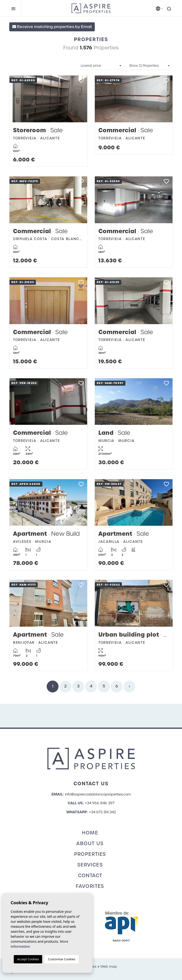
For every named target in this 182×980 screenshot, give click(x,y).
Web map (109, 966)
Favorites (90, 886)
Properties (90, 854)
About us (90, 843)
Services (90, 865)
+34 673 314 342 (102, 812)
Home (90, 833)
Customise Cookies (61, 959)
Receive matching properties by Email (52, 27)
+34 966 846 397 (100, 803)
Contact (90, 876)
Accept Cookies (28, 959)
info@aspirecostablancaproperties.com (98, 794)
